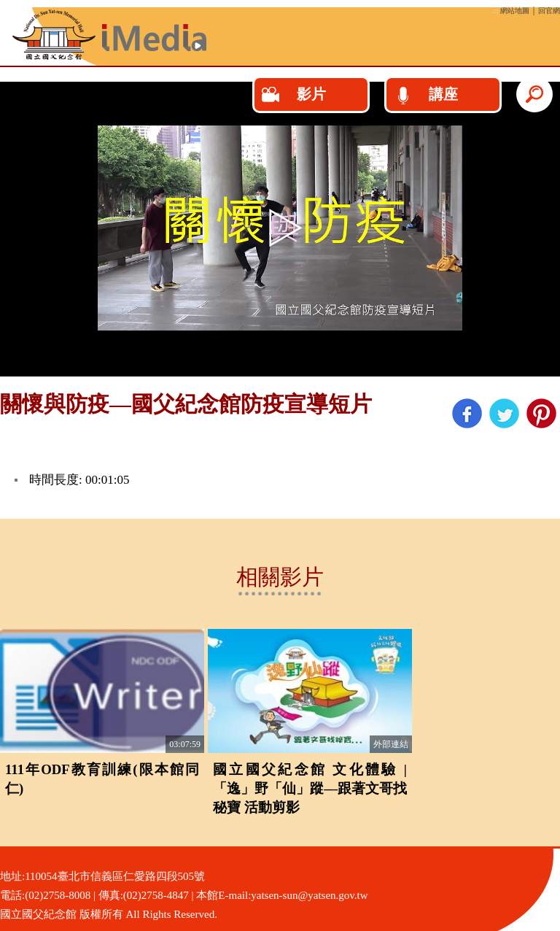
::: (495, 11)
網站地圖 (515, 11)
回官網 (549, 11)
